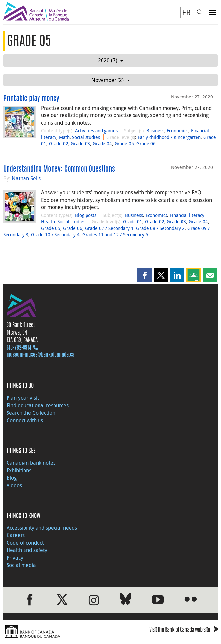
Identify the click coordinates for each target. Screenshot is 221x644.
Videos (14, 485)
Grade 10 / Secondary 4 (55, 235)
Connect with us (25, 420)
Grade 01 (133, 222)
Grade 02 (59, 144)
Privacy (15, 558)
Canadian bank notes (31, 463)
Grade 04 (102, 144)
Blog (12, 478)
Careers (16, 535)
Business (155, 131)
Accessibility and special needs (42, 528)
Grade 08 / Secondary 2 (160, 228)
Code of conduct (25, 543)
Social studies (86, 137)
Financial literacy (187, 215)
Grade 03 (80, 144)
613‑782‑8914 (19, 348)
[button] (145, 275)
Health (48, 222)
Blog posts (86, 215)
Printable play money (31, 99)
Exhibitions (19, 470)
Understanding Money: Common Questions (59, 169)
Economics (178, 131)
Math (64, 137)
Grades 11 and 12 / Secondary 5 (115, 235)
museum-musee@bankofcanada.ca (40, 355)
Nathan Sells (26, 178)
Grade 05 (124, 144)
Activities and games (96, 131)
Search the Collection (31, 413)
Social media (21, 565)
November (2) (110, 80)
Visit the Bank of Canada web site (183, 630)
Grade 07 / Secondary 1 (109, 228)
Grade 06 (146, 144)
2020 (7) (110, 60)
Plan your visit (23, 398)
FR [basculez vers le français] (186, 12)
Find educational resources (38, 405)
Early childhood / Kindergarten (169, 137)
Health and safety (27, 550)
